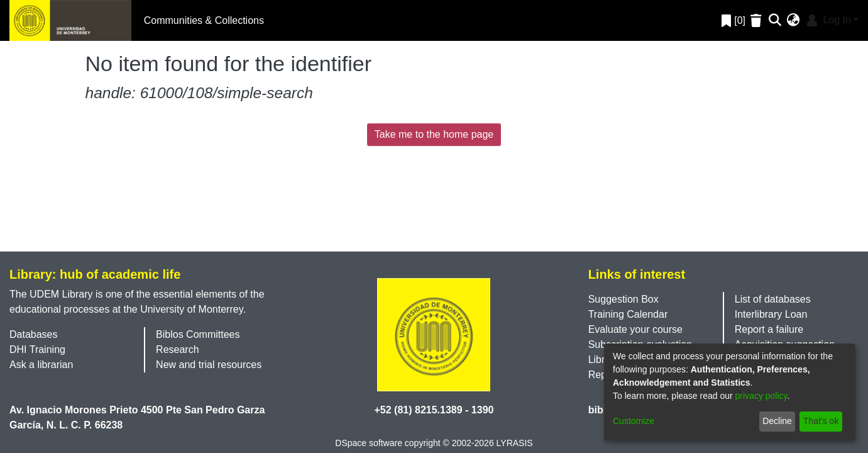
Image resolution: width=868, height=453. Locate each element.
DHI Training (37, 350)
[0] (733, 20)
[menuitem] (794, 21)
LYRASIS (515, 443)
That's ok (821, 421)
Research (177, 350)
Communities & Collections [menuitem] (204, 20)
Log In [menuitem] (827, 20)
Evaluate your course (635, 329)
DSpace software (369, 443)
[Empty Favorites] (758, 20)
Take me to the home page (434, 134)
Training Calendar (628, 314)
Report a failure (769, 329)
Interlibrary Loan (771, 314)
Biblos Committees (198, 334)
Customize (634, 421)
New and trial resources (209, 365)
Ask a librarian (41, 365)
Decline (777, 421)
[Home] (70, 20)
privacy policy (761, 396)
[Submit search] (775, 21)
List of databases (773, 299)
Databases (34, 334)
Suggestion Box (624, 299)
